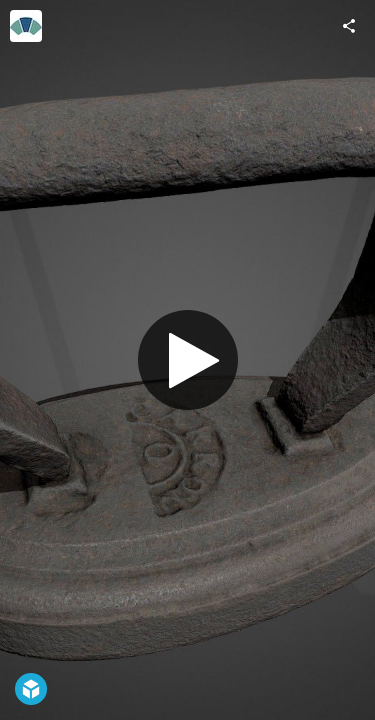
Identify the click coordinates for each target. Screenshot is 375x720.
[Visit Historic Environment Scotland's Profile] (26, 26)
